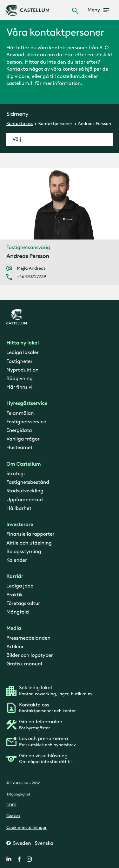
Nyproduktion (22, 370)
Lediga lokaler (23, 353)
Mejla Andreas (31, 268)
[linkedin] (9, 859)
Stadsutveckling (25, 491)
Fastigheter (19, 361)
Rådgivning (20, 379)
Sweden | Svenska (33, 843)
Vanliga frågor (23, 439)
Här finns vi (19, 387)
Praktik (15, 595)
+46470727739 (31, 277)
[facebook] (19, 859)
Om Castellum (24, 464)
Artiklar (15, 646)
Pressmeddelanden (28, 638)
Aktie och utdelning (29, 543)
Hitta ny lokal (23, 343)
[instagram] (29, 859)
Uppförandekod (25, 500)
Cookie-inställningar (26, 827)
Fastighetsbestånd (28, 482)
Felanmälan (20, 413)
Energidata (19, 431)
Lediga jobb (20, 586)
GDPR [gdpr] (11, 805)
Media (14, 628)
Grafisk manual (24, 664)
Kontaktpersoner (55, 124)
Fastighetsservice (26, 422)
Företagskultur (23, 603)
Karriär (15, 576)
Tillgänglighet (18, 794)
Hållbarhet (19, 508)
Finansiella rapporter (30, 534)
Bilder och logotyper (30, 655)
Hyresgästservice (27, 403)
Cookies (13, 816)
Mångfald (18, 612)
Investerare (20, 525)
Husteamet (19, 448)
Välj (17, 139)
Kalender (17, 560)
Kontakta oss (20, 124)
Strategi (16, 474)
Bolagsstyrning (24, 551)
